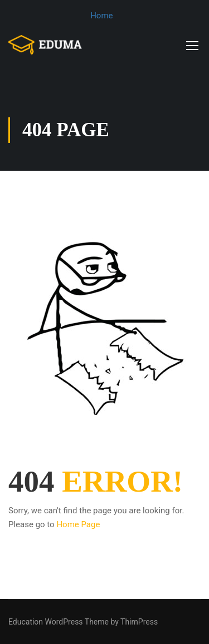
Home (101, 16)
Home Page (78, 524)
